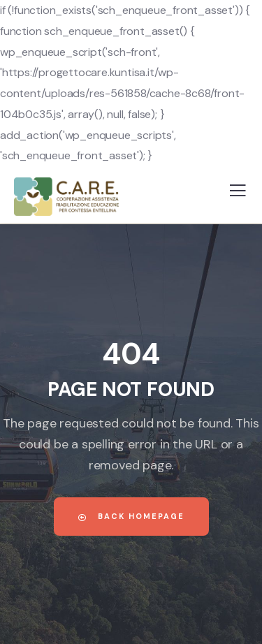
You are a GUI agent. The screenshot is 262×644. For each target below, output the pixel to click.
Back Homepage (131, 516)
